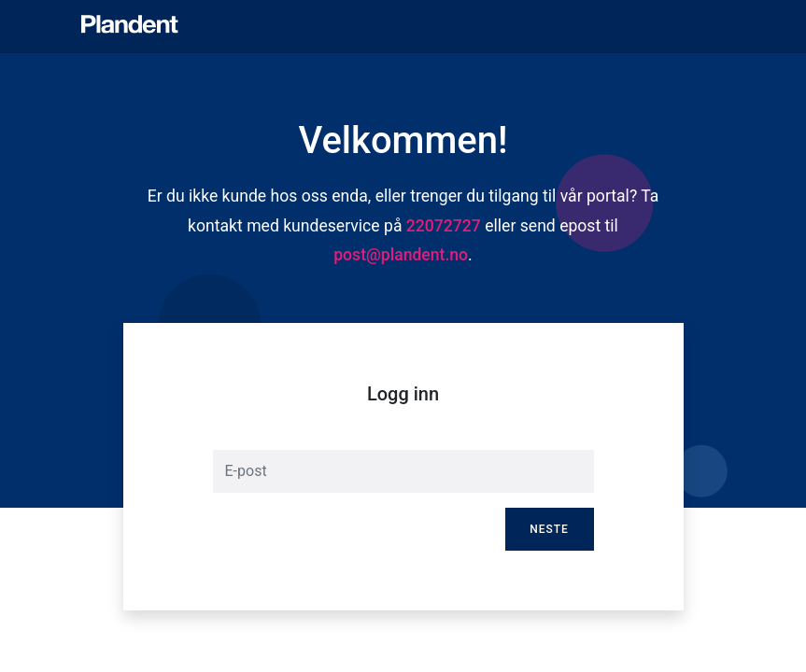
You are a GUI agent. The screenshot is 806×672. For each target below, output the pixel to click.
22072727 (444, 226)
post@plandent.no (401, 255)
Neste (549, 529)
